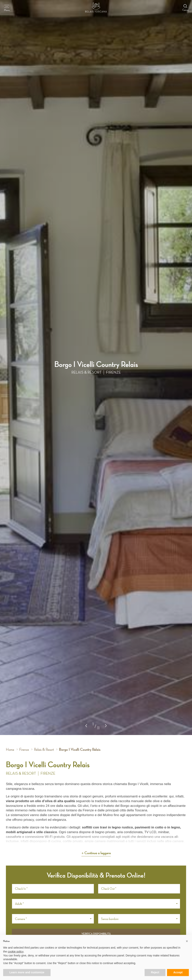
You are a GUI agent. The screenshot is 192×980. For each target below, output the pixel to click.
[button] (106, 726)
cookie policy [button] (16, 952)
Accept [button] (178, 972)
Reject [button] (155, 972)
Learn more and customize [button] (27, 972)
